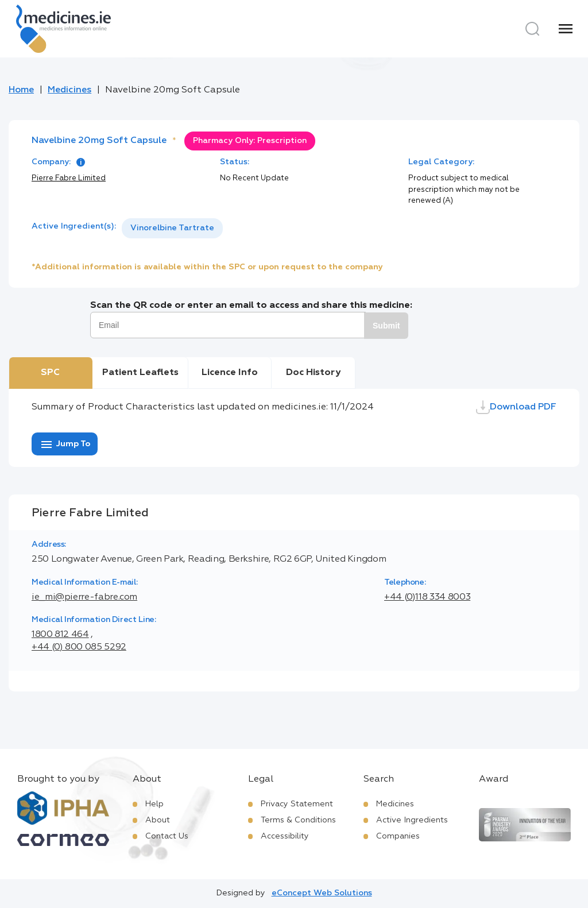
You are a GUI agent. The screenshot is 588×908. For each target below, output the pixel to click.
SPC (50, 373)
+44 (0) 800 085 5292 (79, 647)
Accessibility (285, 836)
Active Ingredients (412, 820)
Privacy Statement (297, 804)
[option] (172, 228)
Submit (386, 326)
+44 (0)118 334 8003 (427, 597)
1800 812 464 (60, 635)
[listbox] (172, 228)
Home (21, 90)
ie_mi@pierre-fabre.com (84, 597)
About (158, 820)
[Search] (532, 29)
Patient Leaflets (140, 373)
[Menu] (566, 29)
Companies (398, 836)
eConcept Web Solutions (322, 893)
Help (154, 804)
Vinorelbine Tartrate (172, 228)
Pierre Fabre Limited (69, 178)
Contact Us (167, 836)
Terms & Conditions (298, 820)
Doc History (313, 373)
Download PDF (516, 407)
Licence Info (230, 373)
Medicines (69, 90)
